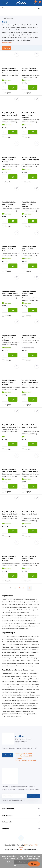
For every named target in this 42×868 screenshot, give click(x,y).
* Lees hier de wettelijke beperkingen (14, 800)
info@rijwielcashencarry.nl (25, 760)
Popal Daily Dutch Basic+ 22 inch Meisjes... (29, 115)
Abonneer (33, 796)
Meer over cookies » (22, 866)
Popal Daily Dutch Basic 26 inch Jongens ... (31, 160)
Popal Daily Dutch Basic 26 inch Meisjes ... (11, 471)
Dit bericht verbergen (25, 862)
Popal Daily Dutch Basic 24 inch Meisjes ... (30, 70)
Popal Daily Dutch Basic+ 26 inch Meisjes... (29, 249)
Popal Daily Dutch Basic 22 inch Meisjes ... (11, 69)
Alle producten (9, 18)
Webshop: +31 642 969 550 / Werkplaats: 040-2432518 (24, 756)
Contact (8, 755)
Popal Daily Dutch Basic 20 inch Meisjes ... (11, 292)
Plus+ (32, 845)
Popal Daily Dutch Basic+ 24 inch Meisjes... (9, 160)
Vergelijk (6, 93)
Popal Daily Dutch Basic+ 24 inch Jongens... (9, 204)
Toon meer (7, 43)
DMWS (26, 845)
